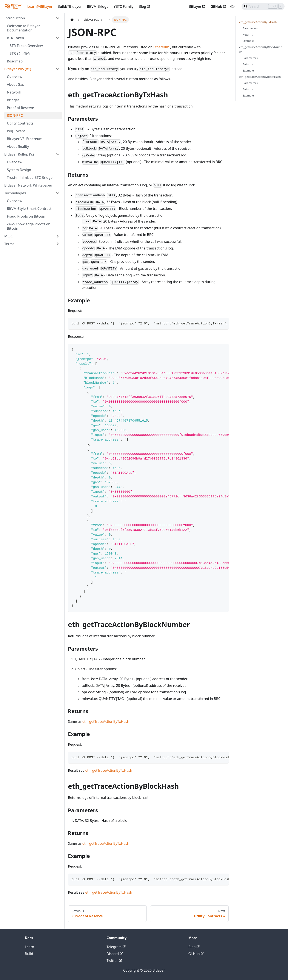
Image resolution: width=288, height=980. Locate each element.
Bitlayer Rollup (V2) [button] (20, 154)
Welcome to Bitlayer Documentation (23, 28)
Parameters (250, 28)
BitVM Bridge (98, 6)
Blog (144, 6)
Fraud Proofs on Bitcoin (26, 216)
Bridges (13, 100)
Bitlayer (197, 6)
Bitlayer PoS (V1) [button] (18, 69)
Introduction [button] (15, 18)
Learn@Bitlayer (40, 6)
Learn (30, 947)
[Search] (263, 6)
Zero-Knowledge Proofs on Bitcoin (29, 226)
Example (248, 41)
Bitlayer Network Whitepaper (28, 185)
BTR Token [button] (15, 38)
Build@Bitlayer (70, 6)
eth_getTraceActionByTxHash (106, 721)
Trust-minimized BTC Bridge (30, 178)
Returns (248, 34)
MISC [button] (8, 236)
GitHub (218, 6)
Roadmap (15, 61)
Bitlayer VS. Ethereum (25, 139)
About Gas (15, 84)
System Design (19, 170)
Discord (115, 954)
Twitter (114, 961)
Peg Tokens (16, 131)
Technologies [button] (15, 193)
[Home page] (72, 20)
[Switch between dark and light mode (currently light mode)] (232, 6)
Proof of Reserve (20, 108)
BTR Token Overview (26, 46)
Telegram (116, 947)
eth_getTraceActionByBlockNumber (261, 49)
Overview (15, 77)
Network (14, 92)
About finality (18, 146)
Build (29, 954)
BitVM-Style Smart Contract (29, 209)
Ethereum (161, 47)
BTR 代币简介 (20, 53)
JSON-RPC (15, 115)
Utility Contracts (20, 123)
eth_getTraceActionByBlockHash (260, 77)
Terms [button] (9, 244)
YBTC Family (124, 6)
